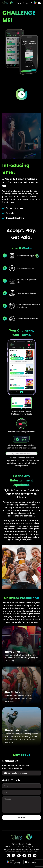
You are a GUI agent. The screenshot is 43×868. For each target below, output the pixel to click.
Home (19, 3)
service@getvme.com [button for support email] (16, 773)
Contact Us (28, 3)
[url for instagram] (8, 856)
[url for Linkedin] (29, 856)
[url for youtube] (35, 856)
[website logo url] (7, 3)
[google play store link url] (35, 3)
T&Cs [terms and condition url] (29, 844)
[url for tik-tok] (24, 856)
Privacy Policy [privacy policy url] (18, 844)
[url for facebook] (19, 856)
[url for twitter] (14, 856)
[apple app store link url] (39, 3)
